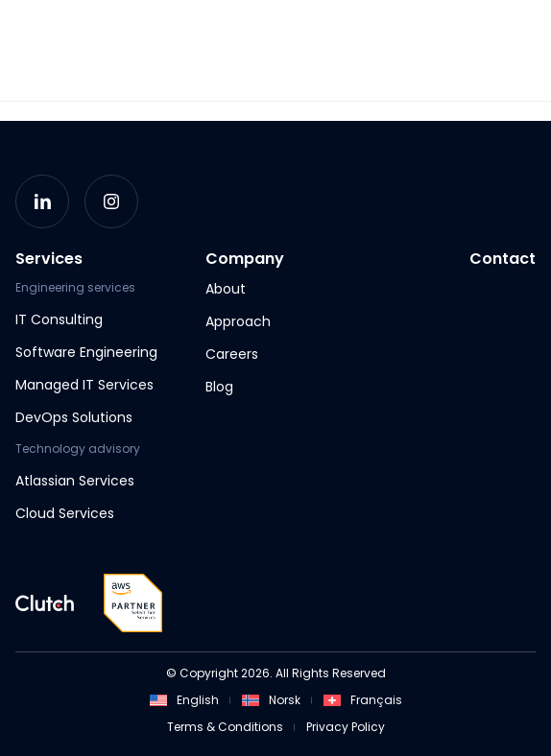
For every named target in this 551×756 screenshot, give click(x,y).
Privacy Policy (346, 727)
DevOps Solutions (74, 417)
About (226, 289)
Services (49, 259)
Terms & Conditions (225, 727)
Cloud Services (65, 513)
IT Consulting (59, 319)
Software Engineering (86, 352)
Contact (503, 259)
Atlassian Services (75, 481)
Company (245, 259)
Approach (238, 321)
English (184, 700)
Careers (232, 354)
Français (363, 700)
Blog (219, 387)
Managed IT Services (84, 385)
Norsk (271, 700)
